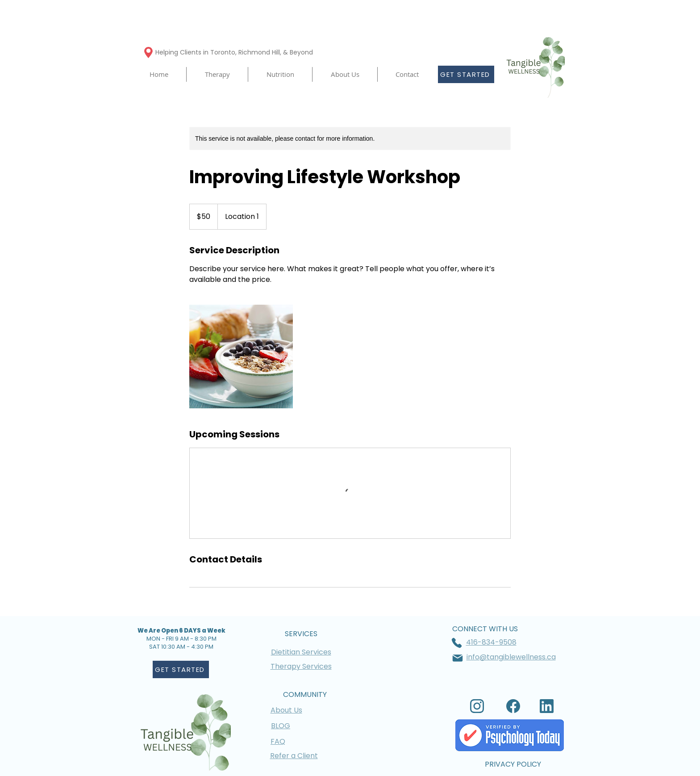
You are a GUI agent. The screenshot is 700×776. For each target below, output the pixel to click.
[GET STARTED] (466, 74)
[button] (217, 74)
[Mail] (458, 658)
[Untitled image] (241, 357)
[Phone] (457, 643)
